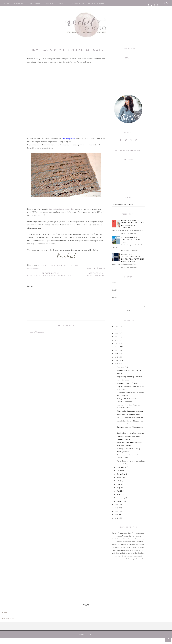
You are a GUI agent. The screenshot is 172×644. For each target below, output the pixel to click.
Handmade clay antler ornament (129, 414)
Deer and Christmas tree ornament (130, 418)
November (121, 467)
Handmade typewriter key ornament (130, 433)
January (120, 501)
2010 (117, 518)
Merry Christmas (123, 380)
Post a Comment (37, 332)
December (121, 367)
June (119, 484)
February (120, 498)
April (119, 491)
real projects (50, 265)
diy (40, 265)
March (119, 494)
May (119, 488)
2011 (117, 515)
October (120, 471)
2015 (117, 364)
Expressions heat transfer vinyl (62, 209)
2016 (117, 360)
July (119, 481)
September (121, 474)
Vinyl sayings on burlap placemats (129, 377)
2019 (117, 350)
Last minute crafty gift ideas (127, 383)
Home (7, 3)
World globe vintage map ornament (130, 411)
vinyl (76, 265)
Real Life (50, 3)
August (120, 477)
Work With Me (78, 3)
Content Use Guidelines (98, 3)
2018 (117, 354)
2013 (117, 508)
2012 (117, 511)
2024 (117, 333)
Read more (134, 233)
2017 (117, 357)
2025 (117, 330)
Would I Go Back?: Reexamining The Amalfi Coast (133, 240)
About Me (63, 3)
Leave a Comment (34, 269)
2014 (117, 505)
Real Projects (35, 3)
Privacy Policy (8, 619)
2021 (117, 344)
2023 (117, 337)
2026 (117, 327)
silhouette (65, 265)
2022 (117, 340)
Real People (19, 3)
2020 (117, 347)
